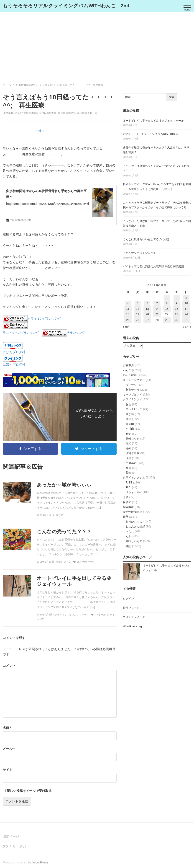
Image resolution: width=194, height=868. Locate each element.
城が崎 (130, 414)
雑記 (128, 546)
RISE (129, 483)
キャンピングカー (134, 380)
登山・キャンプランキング (21, 333)
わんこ (127, 370)
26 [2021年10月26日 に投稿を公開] (138, 320)
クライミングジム (134, 478)
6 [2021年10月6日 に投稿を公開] (147, 303)
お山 (128, 404)
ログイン (129, 599)
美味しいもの (134, 541)
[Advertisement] (97, 46)
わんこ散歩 (130, 375)
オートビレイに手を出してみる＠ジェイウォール (153, 121)
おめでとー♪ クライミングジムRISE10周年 (151, 134)
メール (9, 749)
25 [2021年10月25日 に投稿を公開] (128, 320)
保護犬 (127, 502)
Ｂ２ (128, 487)
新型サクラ (133, 390)
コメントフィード (134, 617)
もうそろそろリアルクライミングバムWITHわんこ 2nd (66, 6)
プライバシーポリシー (17, 846)
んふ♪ (129, 536)
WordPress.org (132, 626)
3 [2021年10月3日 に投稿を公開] (186, 298)
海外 (128, 448)
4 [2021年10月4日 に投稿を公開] (128, 303)
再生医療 (52, 113)
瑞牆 (128, 458)
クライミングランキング (44, 319)
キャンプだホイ (133, 395)
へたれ (130, 531)
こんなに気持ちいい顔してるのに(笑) (146, 239)
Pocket (39, 131)
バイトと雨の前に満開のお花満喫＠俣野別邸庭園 (153, 266)
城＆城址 (129, 507)
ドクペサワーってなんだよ (140, 253)
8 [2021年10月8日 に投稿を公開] (167, 303)
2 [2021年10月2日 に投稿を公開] (177, 298)
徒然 (126, 517)
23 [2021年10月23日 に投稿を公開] (176, 314)
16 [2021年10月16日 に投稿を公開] (176, 309)
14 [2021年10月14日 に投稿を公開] (157, 309)
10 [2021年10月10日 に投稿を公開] (186, 303)
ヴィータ (131, 385)
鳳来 (128, 468)
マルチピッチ (134, 409)
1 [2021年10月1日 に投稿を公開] (167, 298)
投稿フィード (131, 608)
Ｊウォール (133, 492)
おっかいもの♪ (135, 522)
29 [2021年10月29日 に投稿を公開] (167, 320)
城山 (128, 419)
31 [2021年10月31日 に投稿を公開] (186, 320)
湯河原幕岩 (133, 453)
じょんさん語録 (135, 527)
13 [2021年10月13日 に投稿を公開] (147, 309)
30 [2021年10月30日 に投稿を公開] (176, 320)
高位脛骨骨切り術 (87, 113)
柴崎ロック (133, 439)
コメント (9, 666)
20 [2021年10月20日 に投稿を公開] (147, 314)
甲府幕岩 (131, 463)
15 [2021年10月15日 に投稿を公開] (167, 309)
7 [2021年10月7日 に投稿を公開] (157, 303)
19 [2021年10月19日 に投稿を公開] (138, 314)
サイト (8, 770)
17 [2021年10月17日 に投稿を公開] (186, 309)
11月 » (187, 327)
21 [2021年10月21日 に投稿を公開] (157, 314)
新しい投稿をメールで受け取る (29, 791)
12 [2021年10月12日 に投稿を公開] (138, 309)
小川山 (130, 429)
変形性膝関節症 (32, 113)
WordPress (41, 862)
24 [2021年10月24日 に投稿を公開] (186, 314)
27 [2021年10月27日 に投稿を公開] (147, 320)
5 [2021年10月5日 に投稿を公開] (138, 303)
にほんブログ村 (14, 352)
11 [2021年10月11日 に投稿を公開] (128, 309)
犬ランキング (76, 333)
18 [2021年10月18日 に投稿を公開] (128, 314)
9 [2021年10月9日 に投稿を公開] (177, 303)
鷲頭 (128, 473)
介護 (126, 497)
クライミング (131, 399)
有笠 (128, 434)
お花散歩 (129, 365)
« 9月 (126, 327)
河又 (128, 443)
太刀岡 (130, 424)
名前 (7, 728)
